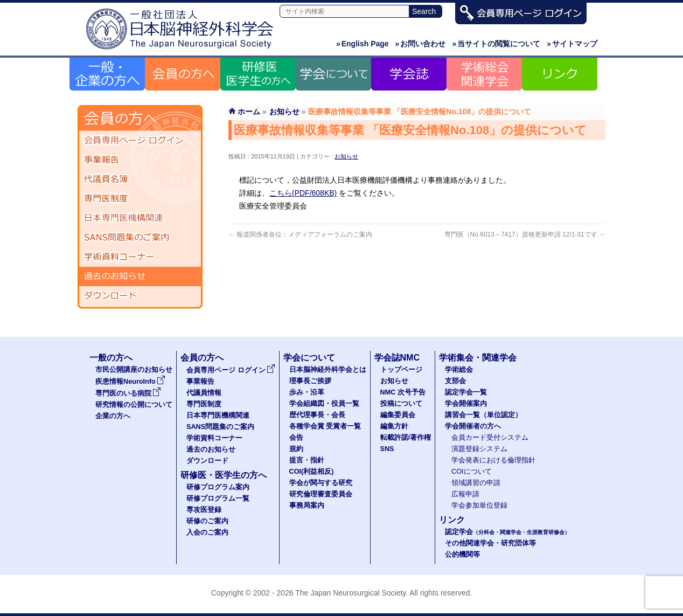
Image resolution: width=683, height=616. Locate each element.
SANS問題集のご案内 (140, 238)
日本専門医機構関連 (140, 218)
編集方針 (394, 426)
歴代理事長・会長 (317, 415)
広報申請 (465, 494)
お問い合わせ (421, 44)
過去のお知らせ (140, 276)
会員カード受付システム (490, 438)
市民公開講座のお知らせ (134, 370)
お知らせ (346, 156)
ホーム (249, 112)
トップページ (401, 370)
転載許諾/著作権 (406, 438)
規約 (296, 449)
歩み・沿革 (307, 392)
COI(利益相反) (312, 472)
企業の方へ (113, 416)
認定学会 (507, 532)
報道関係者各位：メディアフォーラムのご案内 (300, 234)
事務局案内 (307, 506)
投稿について (401, 404)
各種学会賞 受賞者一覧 (325, 426)
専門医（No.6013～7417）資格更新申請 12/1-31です (525, 234)
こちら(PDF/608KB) (303, 193)
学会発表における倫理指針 (493, 460)
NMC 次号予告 (403, 392)
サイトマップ (572, 44)
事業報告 (140, 160)
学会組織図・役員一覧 (324, 404)
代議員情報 (204, 393)
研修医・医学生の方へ (224, 475)
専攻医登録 (204, 510)
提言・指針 (307, 460)
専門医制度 (140, 199)
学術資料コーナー (140, 257)
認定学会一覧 (466, 392)
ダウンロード (140, 296)
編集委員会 (398, 415)
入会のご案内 (207, 532)
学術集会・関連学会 (478, 358)
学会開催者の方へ (473, 426)
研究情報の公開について (134, 405)
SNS (387, 449)
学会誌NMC (397, 358)
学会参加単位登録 (479, 506)
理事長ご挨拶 (310, 381)
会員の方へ (202, 358)
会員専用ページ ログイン (140, 141)
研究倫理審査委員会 (321, 494)
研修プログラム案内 (218, 487)
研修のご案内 (207, 521)
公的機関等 (462, 555)
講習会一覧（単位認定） (483, 415)
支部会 (455, 381)
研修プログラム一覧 (218, 499)
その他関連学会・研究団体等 (490, 543)
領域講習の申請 (476, 483)
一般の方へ (111, 358)
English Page (363, 44)
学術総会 (459, 370)
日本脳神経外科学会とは (328, 370)
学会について (309, 358)
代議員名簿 (140, 179)
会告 (296, 438)
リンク (452, 520)
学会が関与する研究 (321, 483)
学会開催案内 (466, 404)
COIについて (472, 472)
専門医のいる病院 (128, 393)
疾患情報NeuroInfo (130, 382)
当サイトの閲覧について (496, 44)
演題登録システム (479, 449)
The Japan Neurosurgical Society (350, 593)
